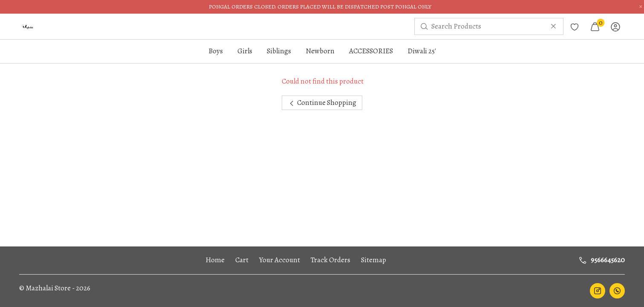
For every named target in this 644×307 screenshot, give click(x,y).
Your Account (280, 260)
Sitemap (374, 260)
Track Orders (331, 260)
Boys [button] (216, 51)
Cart (242, 260)
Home (215, 260)
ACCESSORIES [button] (371, 51)
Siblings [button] (279, 51)
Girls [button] (245, 51)
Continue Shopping (322, 103)
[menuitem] (28, 26)
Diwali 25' (422, 51)
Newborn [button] (320, 51)
